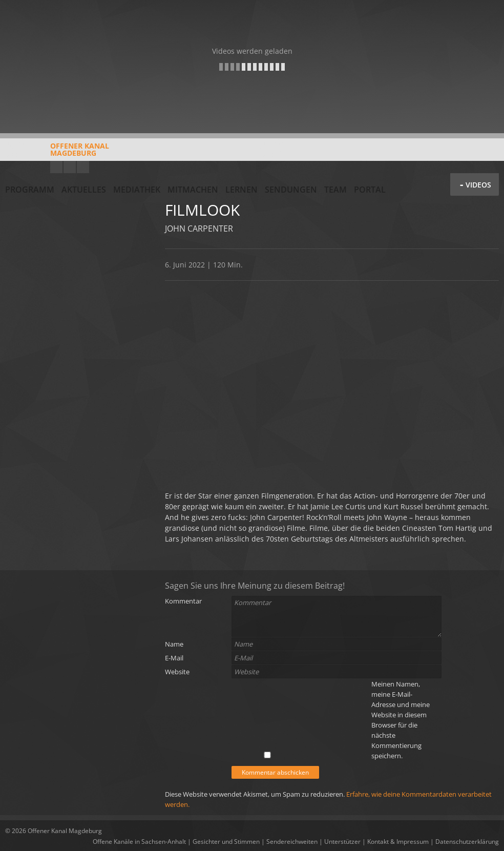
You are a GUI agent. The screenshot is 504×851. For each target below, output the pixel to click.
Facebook (70, 167)
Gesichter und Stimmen (226, 842)
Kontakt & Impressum (398, 842)
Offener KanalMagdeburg (57, 153)
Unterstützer (342, 842)
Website (177, 672)
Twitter (83, 167)
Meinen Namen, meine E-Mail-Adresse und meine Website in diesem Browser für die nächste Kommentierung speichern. (401, 720)
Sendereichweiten (292, 842)
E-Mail (174, 658)
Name (174, 644)
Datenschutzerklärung (467, 842)
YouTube (56, 167)
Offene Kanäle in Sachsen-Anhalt (139, 842)
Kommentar (183, 601)
